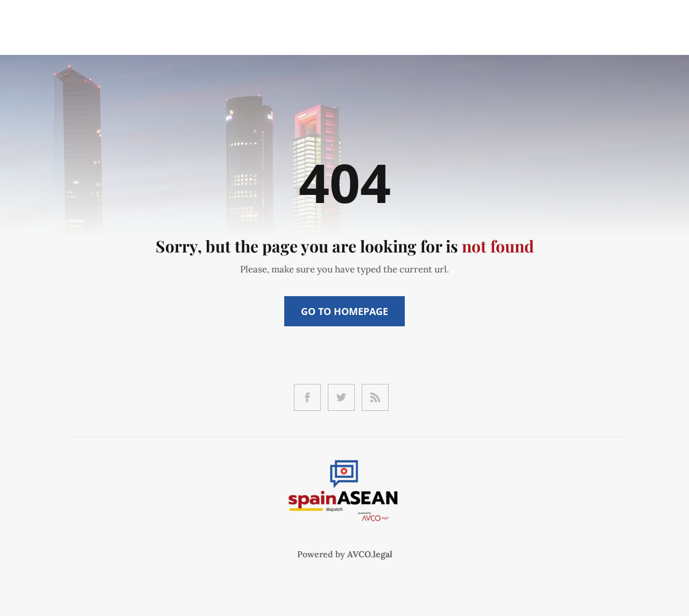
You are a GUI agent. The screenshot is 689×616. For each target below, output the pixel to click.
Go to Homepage (344, 311)
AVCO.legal (370, 554)
